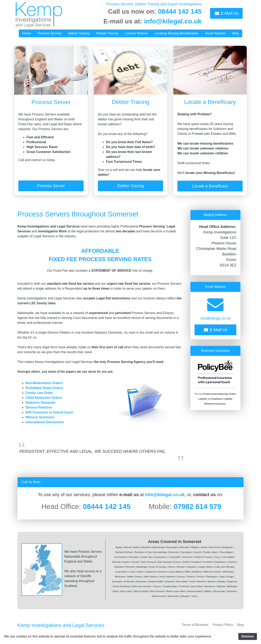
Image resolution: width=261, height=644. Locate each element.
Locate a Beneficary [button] (210, 186)
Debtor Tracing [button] (79, 33)
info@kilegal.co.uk (173, 21)
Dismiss (248, 636)
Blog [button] (236, 33)
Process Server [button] (51, 186)
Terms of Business (195, 625)
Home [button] (27, 33)
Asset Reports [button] (215, 33)
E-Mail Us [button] (226, 13)
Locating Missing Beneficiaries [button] (176, 33)
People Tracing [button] (107, 33)
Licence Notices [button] (136, 33)
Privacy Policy (223, 625)
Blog (240, 625)
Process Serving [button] (49, 33)
